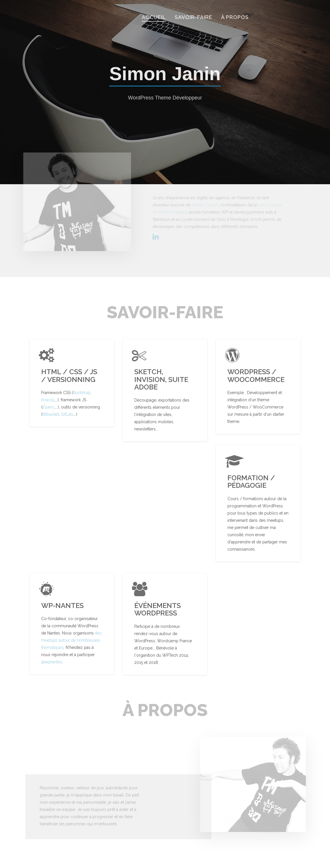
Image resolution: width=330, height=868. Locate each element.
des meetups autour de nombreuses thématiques (71, 640)
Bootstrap (82, 393)
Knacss (48, 400)
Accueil (154, 17)
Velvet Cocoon (206, 205)
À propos (235, 17)
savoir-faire (194, 17)
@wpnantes (52, 662)
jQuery (48, 407)
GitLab (67, 414)
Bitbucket (51, 414)
